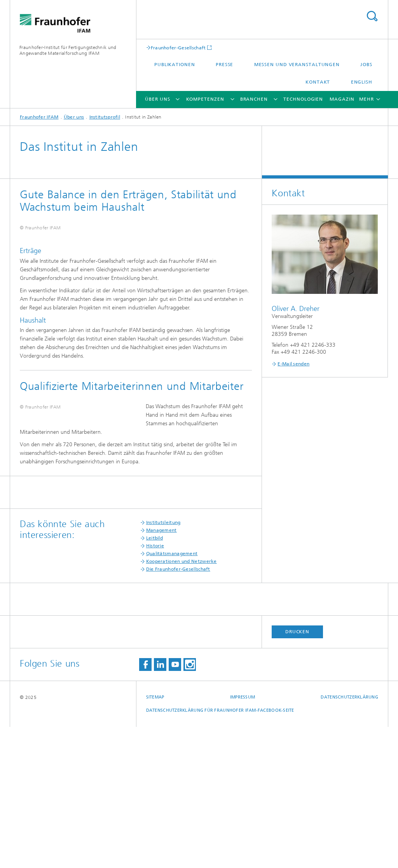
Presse (224, 65)
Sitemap (155, 838)
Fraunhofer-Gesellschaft (178, 48)
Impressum (243, 838)
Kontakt (318, 82)
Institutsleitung (163, 664)
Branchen (254, 99)
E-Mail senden (293, 364)
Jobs (366, 65)
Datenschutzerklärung (349, 838)
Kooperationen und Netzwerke (182, 702)
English (362, 82)
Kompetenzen (205, 99)
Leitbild (154, 679)
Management (161, 671)
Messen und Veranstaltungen (297, 65)
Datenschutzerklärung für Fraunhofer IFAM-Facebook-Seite (220, 851)
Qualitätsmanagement (172, 695)
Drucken (297, 773)
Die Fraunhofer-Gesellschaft (178, 710)
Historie (155, 687)
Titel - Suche (372, 16)
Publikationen (175, 65)
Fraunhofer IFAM (39, 117)
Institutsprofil (105, 117)
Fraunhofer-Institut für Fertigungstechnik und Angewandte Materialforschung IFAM (68, 50)
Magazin (342, 99)
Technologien (303, 99)
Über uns (157, 99)
